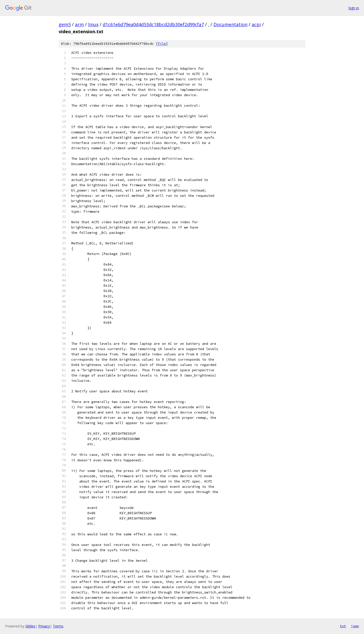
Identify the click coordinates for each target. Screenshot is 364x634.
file (162, 44)
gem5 (65, 24)
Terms (58, 626)
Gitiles (30, 626)
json (355, 626)
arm (79, 24)
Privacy (44, 626)
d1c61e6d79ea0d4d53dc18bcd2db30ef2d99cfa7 (153, 24)
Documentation (230, 24)
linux (93, 24)
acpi (256, 24)
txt (343, 626)
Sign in (354, 8)
